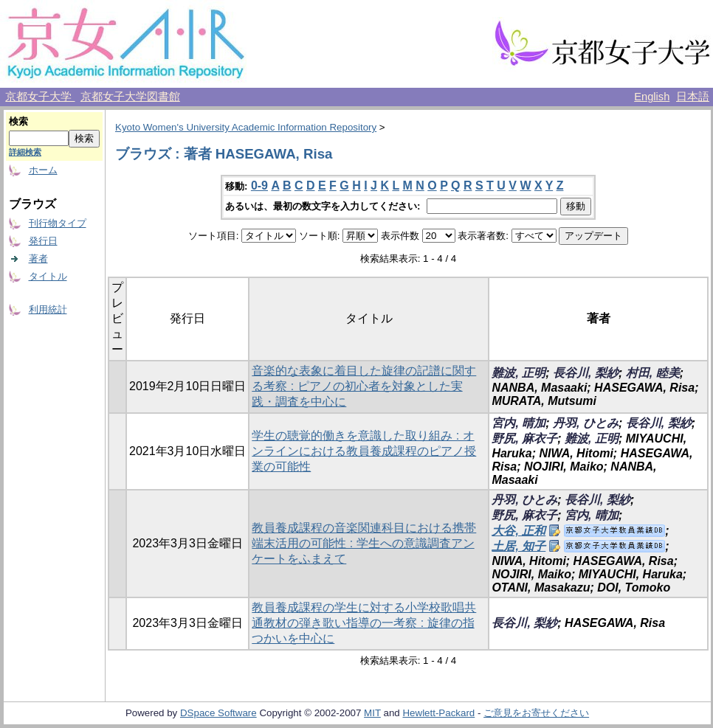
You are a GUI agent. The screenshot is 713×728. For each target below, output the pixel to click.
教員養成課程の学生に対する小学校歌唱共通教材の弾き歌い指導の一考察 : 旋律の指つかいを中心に (364, 623)
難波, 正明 (519, 373)
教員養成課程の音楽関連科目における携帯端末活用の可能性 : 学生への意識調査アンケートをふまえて (364, 543)
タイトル (48, 276)
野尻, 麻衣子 (524, 438)
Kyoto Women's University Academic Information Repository (246, 127)
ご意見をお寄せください (536, 713)
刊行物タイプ (58, 223)
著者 (38, 259)
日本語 (693, 97)
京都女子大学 (40, 97)
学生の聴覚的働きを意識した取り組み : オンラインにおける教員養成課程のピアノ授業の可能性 (364, 451)
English (652, 97)
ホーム (43, 170)
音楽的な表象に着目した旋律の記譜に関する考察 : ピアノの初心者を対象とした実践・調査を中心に (364, 386)
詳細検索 (25, 152)
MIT (372, 713)
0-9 (259, 186)
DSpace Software (218, 713)
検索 (18, 121)
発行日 (43, 241)
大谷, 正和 (519, 531)
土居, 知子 (519, 546)
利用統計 (48, 309)
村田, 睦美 (653, 373)
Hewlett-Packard (438, 713)
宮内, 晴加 (519, 423)
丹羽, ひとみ (586, 423)
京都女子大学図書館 (130, 97)
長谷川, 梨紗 (586, 373)
